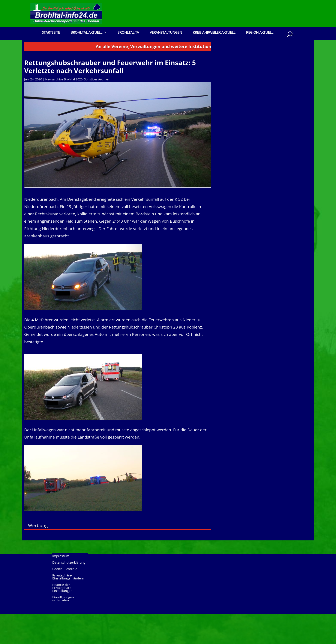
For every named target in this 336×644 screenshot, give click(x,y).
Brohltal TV (128, 33)
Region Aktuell (260, 33)
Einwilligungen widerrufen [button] (63, 629)
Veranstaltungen (166, 33)
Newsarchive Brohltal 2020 (64, 109)
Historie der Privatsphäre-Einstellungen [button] (62, 618)
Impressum (61, 586)
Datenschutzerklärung (69, 593)
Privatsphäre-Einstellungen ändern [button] (68, 607)
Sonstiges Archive (96, 109)
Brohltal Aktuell (86, 33)
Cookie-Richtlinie (65, 599)
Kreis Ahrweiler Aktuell (214, 33)
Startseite (51, 33)
